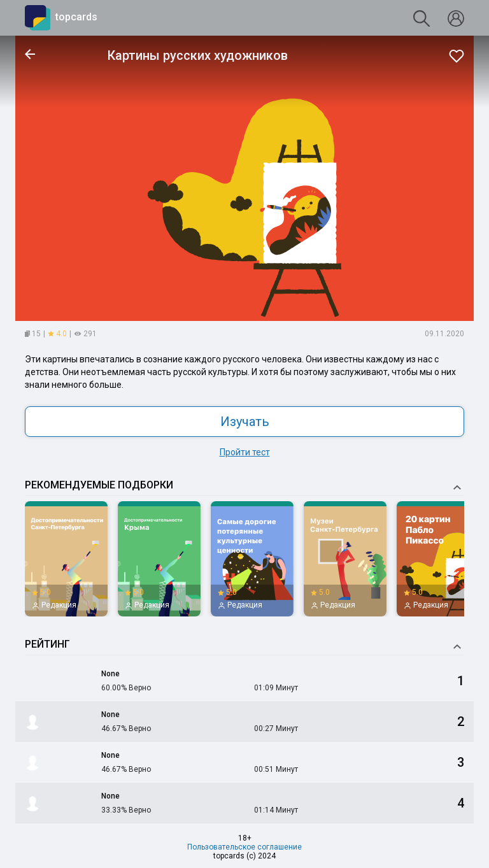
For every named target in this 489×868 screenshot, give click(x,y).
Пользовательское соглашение (244, 847)
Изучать (245, 422)
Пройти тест (245, 452)
